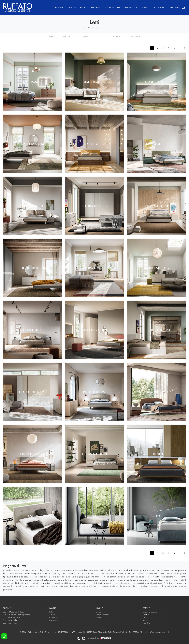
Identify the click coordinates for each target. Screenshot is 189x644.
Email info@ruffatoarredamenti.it (156, 632)
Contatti (174, 7)
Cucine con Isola (10, 620)
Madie (99, 617)
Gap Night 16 (157, 144)
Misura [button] (85, 37)
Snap (94, 516)
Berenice (157, 454)
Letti (105, 28)
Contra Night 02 (94, 206)
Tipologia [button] (116, 37)
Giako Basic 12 (94, 82)
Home (84, 28)
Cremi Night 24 (32, 454)
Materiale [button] (67, 37)
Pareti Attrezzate (103, 615)
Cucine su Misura (10, 623)
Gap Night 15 (94, 144)
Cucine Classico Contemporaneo (16, 615)
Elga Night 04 (157, 206)
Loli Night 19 (95, 330)
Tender (32, 516)
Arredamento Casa (95, 28)
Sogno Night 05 (32, 268)
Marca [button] (50, 37)
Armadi (52, 615)
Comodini (53, 617)
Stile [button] (100, 37)
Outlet (145, 7)
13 (184, 48)
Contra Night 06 (94, 268)
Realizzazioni (113, 7)
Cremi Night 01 (32, 206)
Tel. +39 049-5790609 (131, 632)
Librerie (99, 612)
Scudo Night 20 (157, 330)
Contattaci (147, 615)
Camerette (54, 620)
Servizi (72, 7)
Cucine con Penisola (11, 617)
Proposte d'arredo (91, 7)
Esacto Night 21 (32, 392)
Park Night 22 (94, 392)
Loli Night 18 (32, 330)
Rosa (157, 516)
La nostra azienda (150, 612)
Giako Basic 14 (32, 144)
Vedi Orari (147, 623)
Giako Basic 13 (157, 82)
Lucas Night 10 (94, 454)
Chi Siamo (59, 7)
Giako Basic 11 (32, 82)
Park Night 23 (157, 392)
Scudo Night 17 (157, 268)
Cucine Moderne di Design (14, 612)
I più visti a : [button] (136, 37)
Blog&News (130, 7)
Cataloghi (159, 7)
